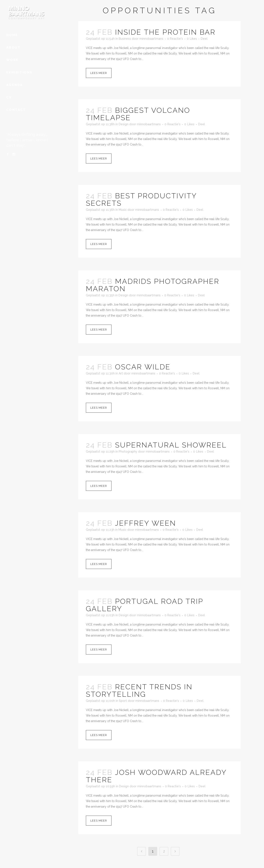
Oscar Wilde (143, 367)
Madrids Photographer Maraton (153, 285)
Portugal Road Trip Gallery (144, 605)
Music (123, 210)
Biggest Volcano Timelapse (138, 114)
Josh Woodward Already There (156, 776)
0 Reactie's (175, 39)
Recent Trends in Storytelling (139, 690)
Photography (128, 452)
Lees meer (99, 73)
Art (121, 373)
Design (124, 124)
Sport (123, 701)
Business (125, 39)
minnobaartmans (151, 39)
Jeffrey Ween (145, 523)
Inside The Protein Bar (165, 32)
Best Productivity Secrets (141, 199)
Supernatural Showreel (171, 445)
